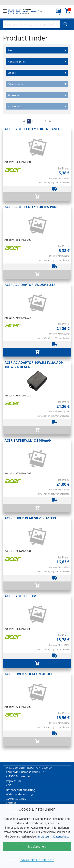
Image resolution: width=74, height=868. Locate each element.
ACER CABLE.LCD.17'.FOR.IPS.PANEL (32, 207)
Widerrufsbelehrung (19, 794)
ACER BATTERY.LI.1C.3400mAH (28, 440)
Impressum (44, 837)
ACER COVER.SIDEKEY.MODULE (29, 674)
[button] (6, 11)
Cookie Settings (16, 798)
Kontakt (11, 803)
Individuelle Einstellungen (37, 860)
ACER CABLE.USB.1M (20, 596)
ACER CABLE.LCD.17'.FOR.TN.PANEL (32, 129)
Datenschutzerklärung (21, 790)
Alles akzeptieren (37, 846)
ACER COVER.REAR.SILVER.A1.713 (30, 518)
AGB (9, 785)
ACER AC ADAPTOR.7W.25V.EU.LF (30, 285)
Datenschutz (61, 837)
